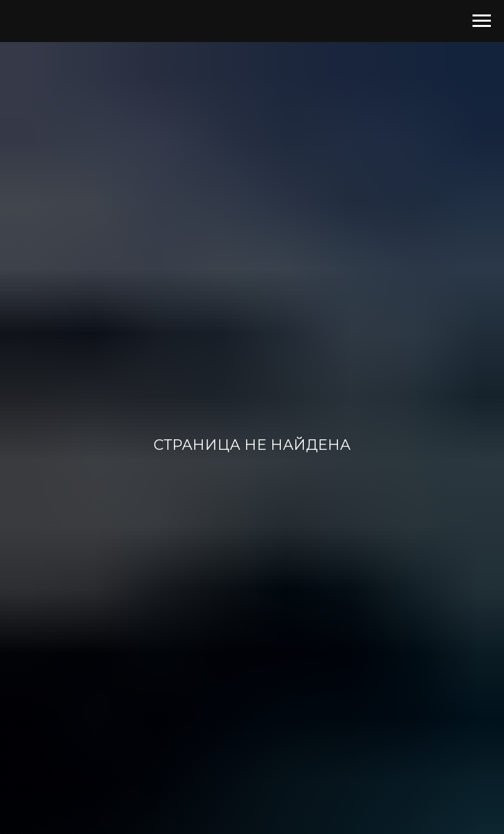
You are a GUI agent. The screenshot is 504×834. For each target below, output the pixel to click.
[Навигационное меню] (482, 21)
